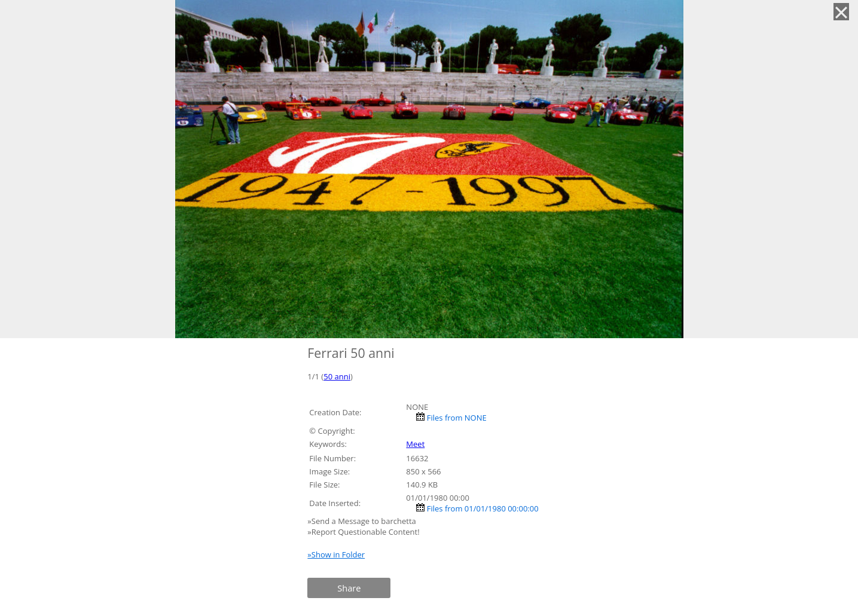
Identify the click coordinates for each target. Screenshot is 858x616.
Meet (415, 444)
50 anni (337, 376)
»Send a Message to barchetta (363, 521)
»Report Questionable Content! (363, 532)
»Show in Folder (336, 554)
